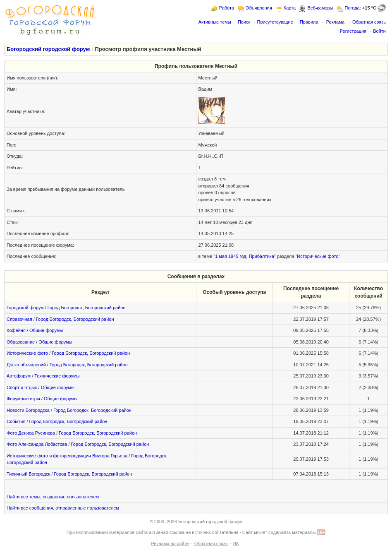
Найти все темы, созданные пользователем (53, 497)
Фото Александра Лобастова (37, 444)
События (16, 421)
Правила (309, 22)
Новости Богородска (28, 410)
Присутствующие (275, 22)
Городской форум (25, 308)
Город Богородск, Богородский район (87, 308)
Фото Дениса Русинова (31, 433)
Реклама (335, 22)
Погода (352, 8)
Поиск (244, 22)
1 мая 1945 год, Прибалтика (245, 256)
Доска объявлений (26, 365)
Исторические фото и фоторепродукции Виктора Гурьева (67, 456)
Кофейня (16, 330)
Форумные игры (23, 399)
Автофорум (19, 376)
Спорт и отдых (22, 387)
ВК (236, 543)
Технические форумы (57, 376)
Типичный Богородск (28, 474)
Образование (21, 342)
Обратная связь (369, 22)
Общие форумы (46, 330)
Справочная (19, 319)
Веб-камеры (320, 8)
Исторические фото (318, 256)
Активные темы (215, 22)
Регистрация (353, 31)
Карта (290, 8)
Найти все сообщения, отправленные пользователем (63, 508)
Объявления (259, 8)
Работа (227, 8)
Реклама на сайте (170, 543)
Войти (379, 31)
